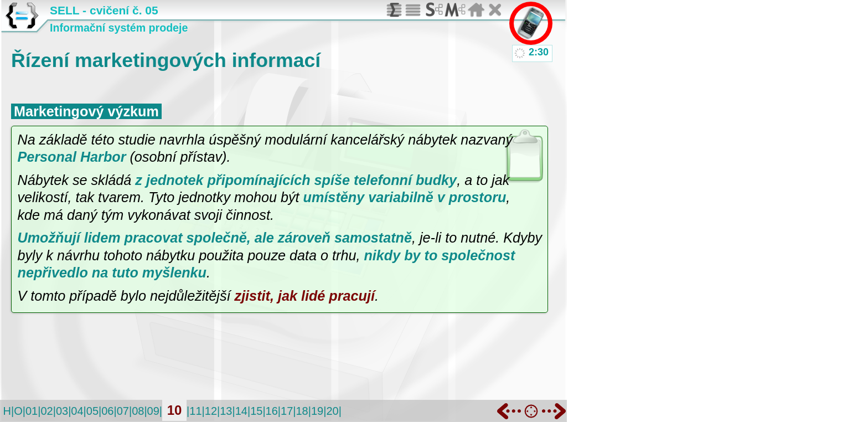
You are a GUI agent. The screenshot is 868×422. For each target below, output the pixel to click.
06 (107, 411)
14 (241, 411)
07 (123, 411)
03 (62, 411)
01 (32, 411)
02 (46, 411)
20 (332, 411)
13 (226, 411)
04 (77, 411)
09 (153, 411)
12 (211, 411)
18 (302, 411)
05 (92, 411)
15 (256, 411)
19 (317, 411)
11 (195, 411)
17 (287, 411)
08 (138, 411)
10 (175, 410)
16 (272, 411)
